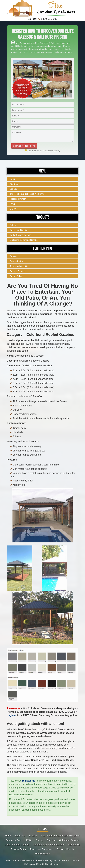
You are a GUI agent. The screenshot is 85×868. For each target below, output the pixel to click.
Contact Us (15, 256)
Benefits (14, 189)
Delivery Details (17, 271)
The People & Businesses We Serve (27, 194)
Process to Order (18, 199)
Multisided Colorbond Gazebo (24, 240)
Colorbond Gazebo (19, 230)
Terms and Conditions (20, 266)
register (12, 715)
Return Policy (16, 276)
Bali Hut (13, 225)
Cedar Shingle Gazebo (20, 235)
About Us (14, 184)
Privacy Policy (16, 261)
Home (13, 179)
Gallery (13, 209)
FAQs (12, 204)
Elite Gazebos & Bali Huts (18, 860)
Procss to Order (14, 840)
